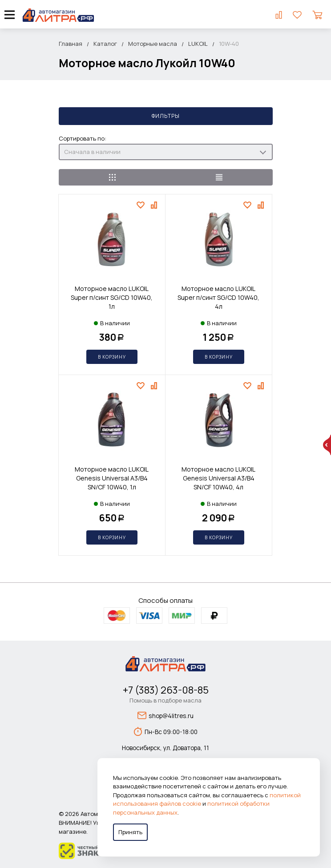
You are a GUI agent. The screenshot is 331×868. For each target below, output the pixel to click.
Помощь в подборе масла (165, 700)
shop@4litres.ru (165, 715)
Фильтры (166, 116)
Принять (130, 832)
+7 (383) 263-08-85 (166, 690)
